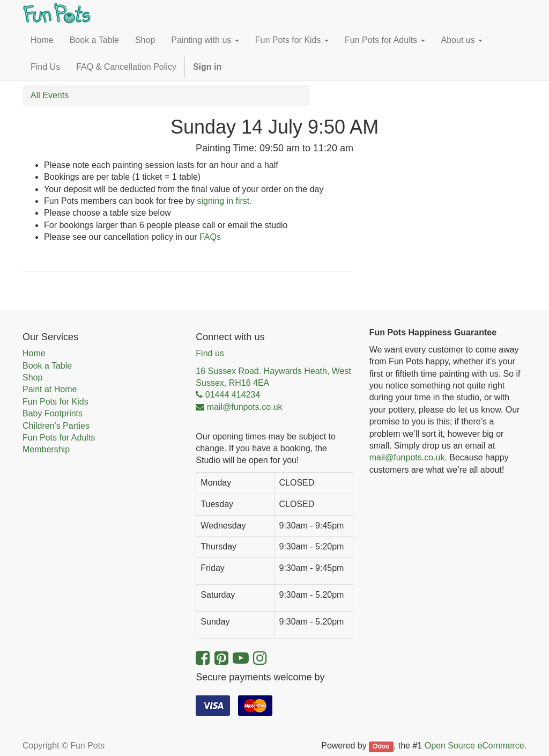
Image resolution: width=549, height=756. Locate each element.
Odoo (381, 746)
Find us (210, 353)
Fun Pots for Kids (55, 402)
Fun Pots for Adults (59, 438)
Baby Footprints (53, 413)
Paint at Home (50, 389)
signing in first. (224, 201)
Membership (46, 449)
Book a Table (47, 366)
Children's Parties (56, 426)
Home (34, 353)
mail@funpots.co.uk (407, 457)
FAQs (210, 237)
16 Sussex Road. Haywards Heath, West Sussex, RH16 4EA (273, 377)
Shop (32, 377)
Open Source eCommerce (474, 746)
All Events (50, 95)
